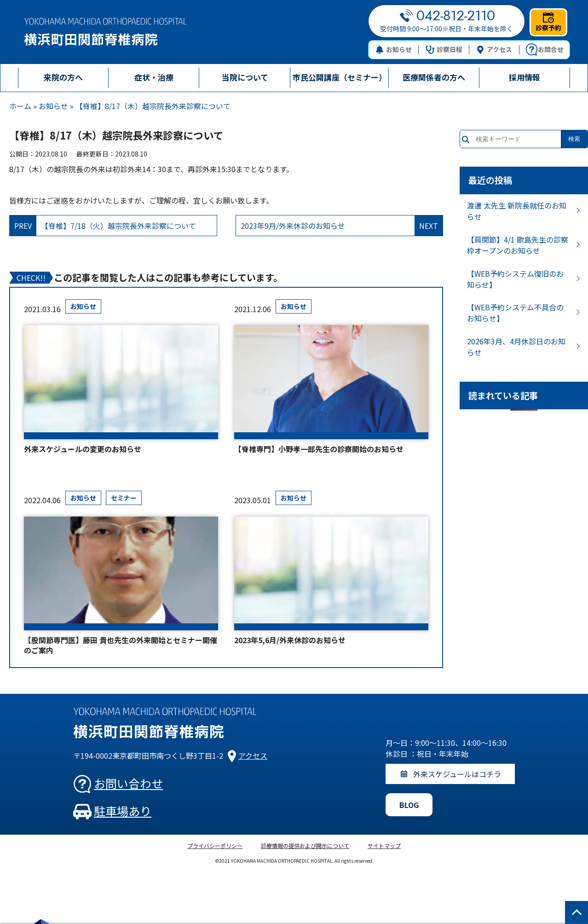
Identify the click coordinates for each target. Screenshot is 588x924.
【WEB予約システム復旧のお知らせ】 (515, 279)
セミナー (124, 498)
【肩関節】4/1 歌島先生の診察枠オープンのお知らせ (518, 245)
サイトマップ (384, 846)
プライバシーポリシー (215, 846)
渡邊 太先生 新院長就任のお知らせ (517, 211)
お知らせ (394, 49)
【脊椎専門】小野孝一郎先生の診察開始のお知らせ (319, 449)
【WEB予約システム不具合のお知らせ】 (515, 313)
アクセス (494, 49)
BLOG (409, 805)
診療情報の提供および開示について (305, 846)
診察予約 (548, 22)
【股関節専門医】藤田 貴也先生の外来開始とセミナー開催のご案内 (121, 645)
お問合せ (545, 50)
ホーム (20, 106)
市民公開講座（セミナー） (340, 77)
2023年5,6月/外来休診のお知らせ (290, 640)
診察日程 (444, 49)
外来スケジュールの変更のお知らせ (83, 449)
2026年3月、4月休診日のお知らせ (516, 347)
